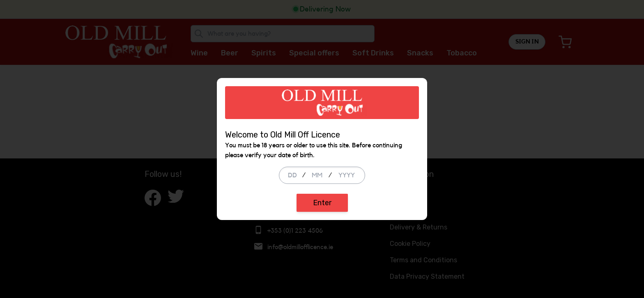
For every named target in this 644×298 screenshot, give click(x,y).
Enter (322, 203)
